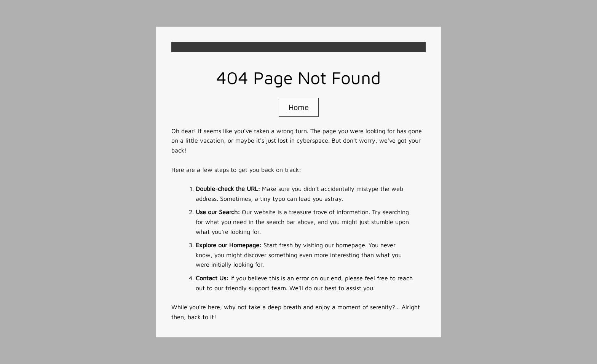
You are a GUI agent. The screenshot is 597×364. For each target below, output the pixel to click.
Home (299, 107)
